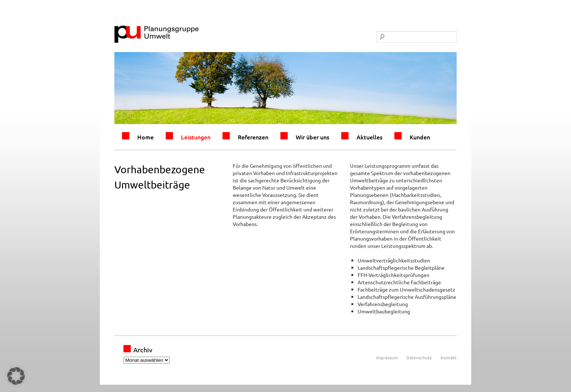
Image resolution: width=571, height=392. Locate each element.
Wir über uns (312, 137)
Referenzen (253, 137)
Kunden (420, 137)
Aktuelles (369, 137)
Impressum (387, 357)
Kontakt (449, 357)
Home (145, 137)
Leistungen (196, 137)
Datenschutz (419, 357)
